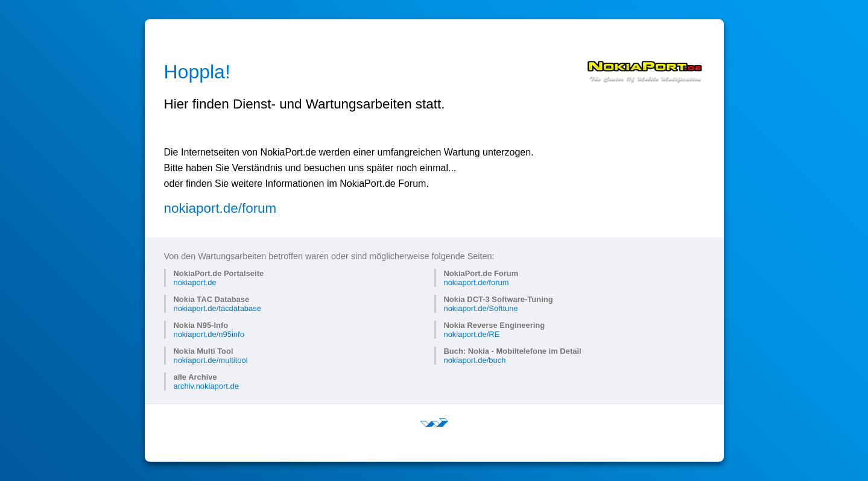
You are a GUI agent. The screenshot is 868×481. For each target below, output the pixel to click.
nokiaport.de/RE (471, 334)
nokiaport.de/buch (474, 360)
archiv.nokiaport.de (206, 386)
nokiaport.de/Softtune (480, 308)
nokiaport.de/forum (220, 208)
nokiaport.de (195, 282)
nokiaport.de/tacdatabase (217, 308)
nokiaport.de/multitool (210, 360)
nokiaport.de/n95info (208, 334)
